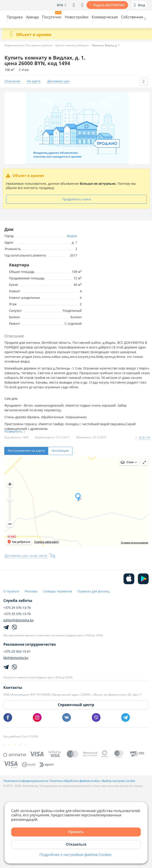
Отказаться (76, 844)
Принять (76, 832)
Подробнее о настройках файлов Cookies (76, 855)
